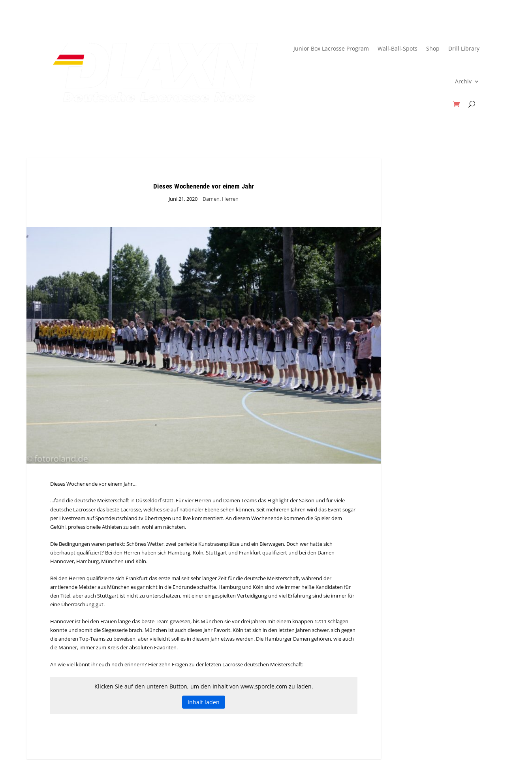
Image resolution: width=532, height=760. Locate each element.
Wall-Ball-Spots (398, 48)
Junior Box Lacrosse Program (331, 48)
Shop (433, 48)
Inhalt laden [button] (204, 702)
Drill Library (464, 48)
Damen (211, 199)
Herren (230, 199)
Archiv (463, 81)
